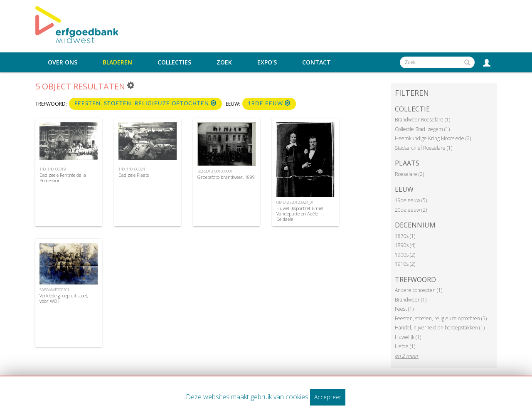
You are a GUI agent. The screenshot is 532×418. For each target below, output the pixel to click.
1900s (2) (405, 255)
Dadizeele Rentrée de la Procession (63, 178)
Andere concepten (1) (419, 290)
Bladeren (117, 62)
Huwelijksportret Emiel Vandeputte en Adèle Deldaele (300, 214)
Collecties (174, 62)
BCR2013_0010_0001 (215, 171)
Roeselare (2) (409, 174)
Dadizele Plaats (134, 175)
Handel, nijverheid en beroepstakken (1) (440, 328)
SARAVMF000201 (54, 290)
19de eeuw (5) (411, 200)
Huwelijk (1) (408, 337)
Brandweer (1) (411, 300)
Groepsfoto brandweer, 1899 (226, 177)
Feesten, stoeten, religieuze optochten (145, 103)
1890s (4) (405, 245)
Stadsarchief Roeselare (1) (424, 148)
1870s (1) (405, 236)
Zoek (224, 62)
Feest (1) (404, 309)
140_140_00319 (53, 169)
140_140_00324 (132, 169)
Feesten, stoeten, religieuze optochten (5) (441, 318)
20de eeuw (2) (411, 210)
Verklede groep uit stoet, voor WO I (64, 298)
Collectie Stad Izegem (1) (422, 129)
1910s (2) (405, 264)
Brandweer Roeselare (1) (422, 120)
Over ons (63, 62)
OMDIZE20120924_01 (295, 202)
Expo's (267, 62)
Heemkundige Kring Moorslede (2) (433, 138)
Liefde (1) (405, 346)
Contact (316, 62)
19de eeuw (269, 103)
